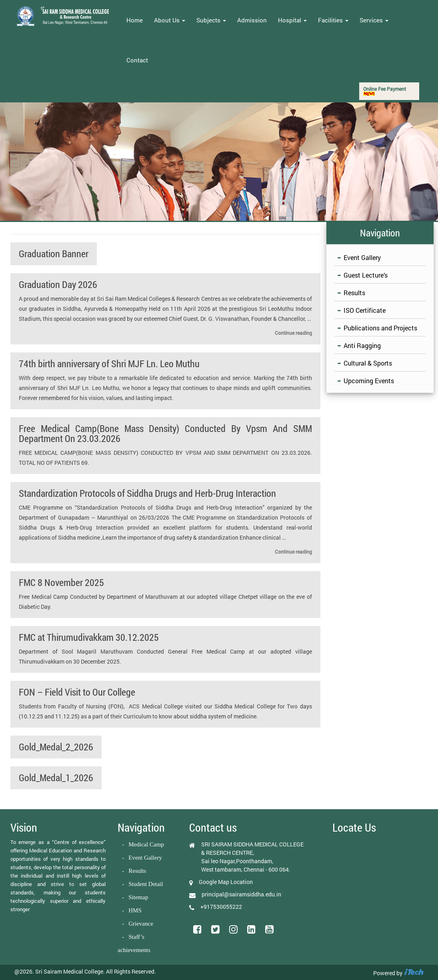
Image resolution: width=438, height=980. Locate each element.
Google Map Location (226, 882)
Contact (137, 60)
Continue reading (293, 333)
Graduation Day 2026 (58, 284)
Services (374, 20)
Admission (252, 20)
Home (135, 20)
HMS (135, 910)
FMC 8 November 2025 (61, 582)
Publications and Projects (380, 328)
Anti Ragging (362, 345)
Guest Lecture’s (366, 275)
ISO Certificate (365, 310)
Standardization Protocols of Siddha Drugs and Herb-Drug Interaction (147, 493)
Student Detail (146, 884)
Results (354, 293)
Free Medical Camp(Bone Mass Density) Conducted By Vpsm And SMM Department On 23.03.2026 (165, 433)
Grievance (141, 924)
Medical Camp (146, 844)
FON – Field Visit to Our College (77, 692)
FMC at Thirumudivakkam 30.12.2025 (89, 637)
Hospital (292, 20)
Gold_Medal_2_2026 (56, 747)
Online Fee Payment (385, 91)
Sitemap (138, 897)
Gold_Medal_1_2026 (56, 778)
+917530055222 (221, 907)
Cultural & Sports (368, 363)
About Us (170, 20)
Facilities (333, 20)
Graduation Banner (54, 254)
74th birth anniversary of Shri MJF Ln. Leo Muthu (109, 364)
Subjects (211, 20)
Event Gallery (362, 257)
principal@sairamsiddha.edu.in (241, 894)
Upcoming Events (369, 381)
